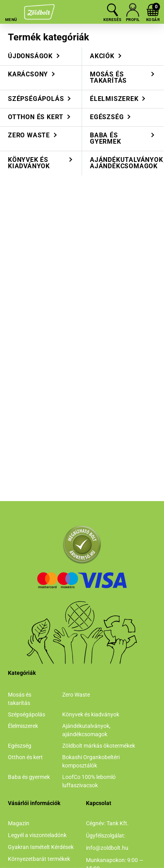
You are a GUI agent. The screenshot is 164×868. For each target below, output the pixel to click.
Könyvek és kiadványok (91, 714)
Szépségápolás (27, 714)
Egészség (20, 746)
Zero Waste (76, 695)
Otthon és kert (25, 757)
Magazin (19, 823)
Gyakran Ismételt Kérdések (41, 847)
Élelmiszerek (23, 726)
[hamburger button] (11, 10)
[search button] (113, 10)
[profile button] (133, 10)
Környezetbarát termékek (39, 859)
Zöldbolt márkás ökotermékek (99, 746)
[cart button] (153, 10)
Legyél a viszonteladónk (37, 835)
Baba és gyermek (29, 777)
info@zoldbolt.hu (107, 848)
